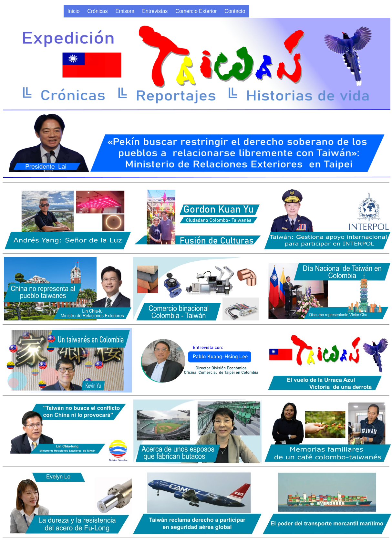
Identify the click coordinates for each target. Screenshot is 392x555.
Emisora (125, 11)
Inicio (73, 11)
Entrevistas (155, 11)
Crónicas (97, 11)
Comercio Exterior (196, 11)
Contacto (235, 11)
